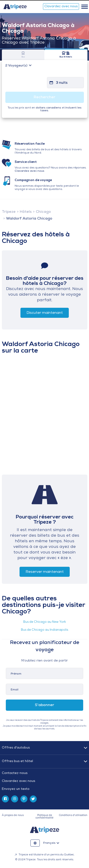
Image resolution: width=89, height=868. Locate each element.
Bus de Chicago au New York (44, 622)
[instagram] (15, 799)
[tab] (45, 781)
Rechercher (44, 97)
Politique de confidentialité (44, 817)
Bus (23, 55)
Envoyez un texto (16, 789)
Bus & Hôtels (66, 55)
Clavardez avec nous (61, 6)
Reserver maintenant (45, 572)
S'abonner (44, 705)
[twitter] (33, 799)
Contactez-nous (15, 773)
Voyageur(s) (17, 66)
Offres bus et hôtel (17, 761)
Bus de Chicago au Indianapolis (44, 630)
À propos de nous (13, 815)
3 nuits (62, 83)
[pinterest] (24, 799)
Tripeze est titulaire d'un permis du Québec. (45, 855)
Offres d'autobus (16, 748)
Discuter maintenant (45, 313)
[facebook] (5, 799)
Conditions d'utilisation (73, 815)
